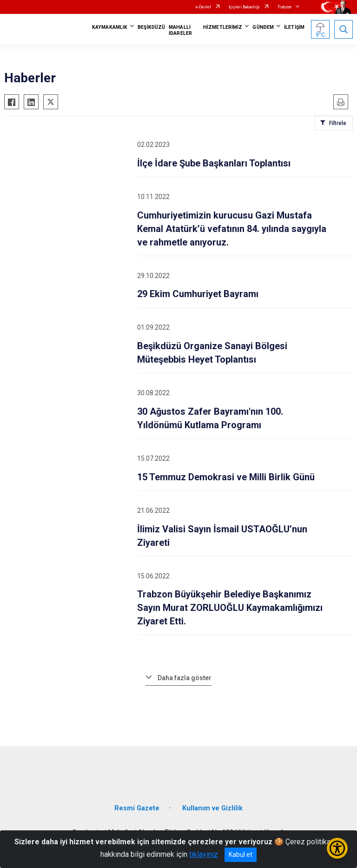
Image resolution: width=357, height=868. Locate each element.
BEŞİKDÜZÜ (151, 27)
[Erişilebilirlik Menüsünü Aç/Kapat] (337, 848)
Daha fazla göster (185, 678)
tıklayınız (204, 854)
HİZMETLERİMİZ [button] (223, 27)
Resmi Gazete (137, 808)
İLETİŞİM (294, 27)
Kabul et (241, 855)
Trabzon (284, 7)
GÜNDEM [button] (263, 27)
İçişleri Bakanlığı (244, 7)
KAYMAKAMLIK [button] (110, 27)
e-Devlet (203, 7)
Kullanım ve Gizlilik (212, 808)
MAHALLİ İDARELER (180, 30)
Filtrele (338, 123)
